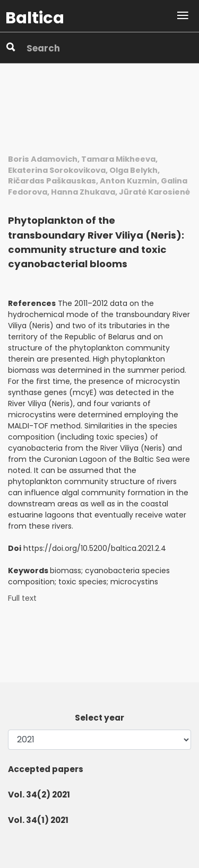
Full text (22, 598)
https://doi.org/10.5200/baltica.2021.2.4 (95, 548)
